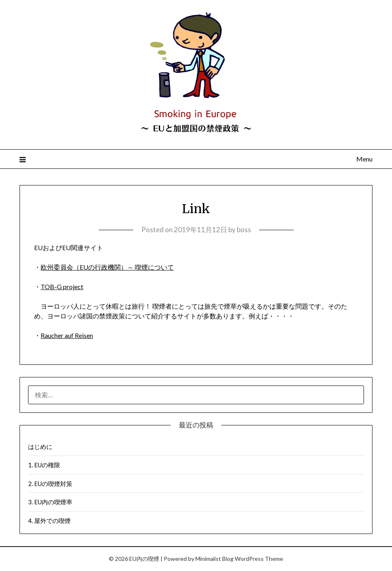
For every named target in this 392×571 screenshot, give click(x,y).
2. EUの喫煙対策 (50, 484)
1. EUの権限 (44, 465)
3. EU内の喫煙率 (50, 502)
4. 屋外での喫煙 (49, 521)
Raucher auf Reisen (67, 335)
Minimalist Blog (214, 559)
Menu (364, 159)
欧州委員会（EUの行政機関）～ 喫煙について (107, 267)
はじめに (40, 447)
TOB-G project (62, 287)
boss (244, 230)
